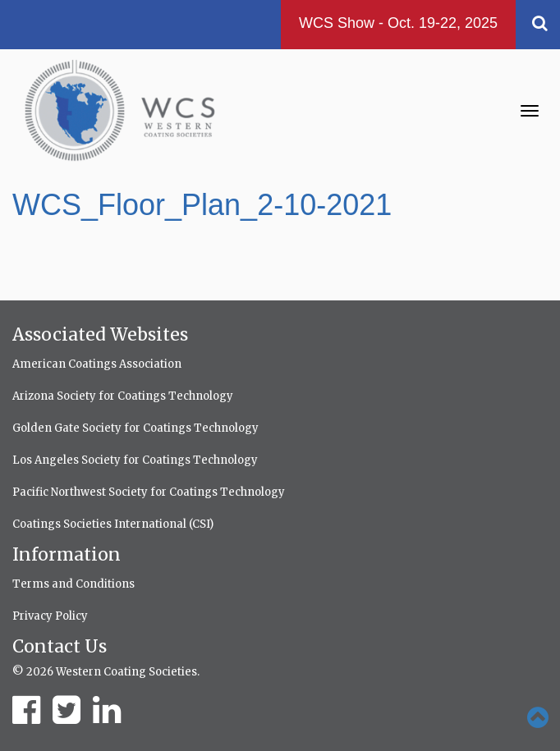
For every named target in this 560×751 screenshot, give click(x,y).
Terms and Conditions (73, 584)
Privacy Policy (50, 616)
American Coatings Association (97, 364)
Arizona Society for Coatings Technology (123, 396)
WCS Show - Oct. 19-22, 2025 (398, 23)
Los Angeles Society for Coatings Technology (135, 460)
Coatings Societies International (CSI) (113, 524)
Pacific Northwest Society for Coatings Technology (149, 492)
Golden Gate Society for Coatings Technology (135, 428)
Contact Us (60, 646)
